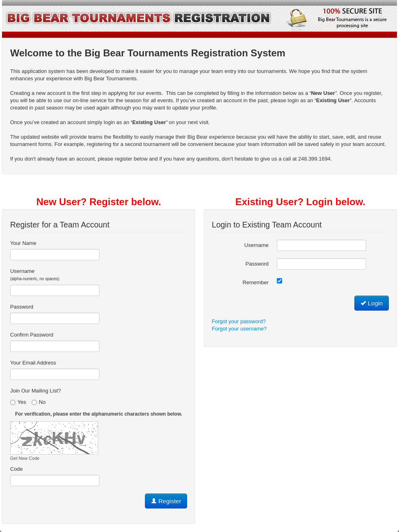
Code (16, 469)
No (39, 402)
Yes (18, 402)
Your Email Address (33, 363)
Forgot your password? (239, 321)
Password (22, 307)
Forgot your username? (239, 329)
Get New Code (25, 458)
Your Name (23, 243)
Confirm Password (32, 335)
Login (372, 303)
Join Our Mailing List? (36, 391)
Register (166, 501)
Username (35, 275)
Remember (256, 282)
